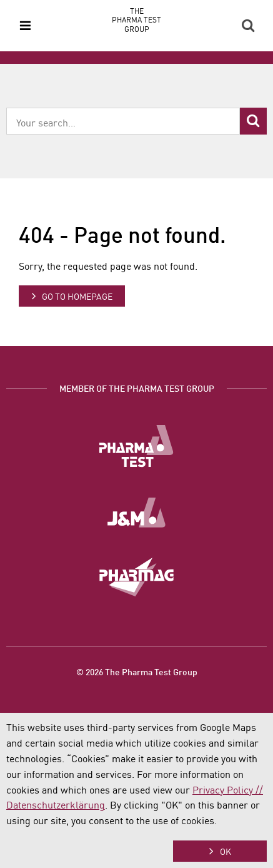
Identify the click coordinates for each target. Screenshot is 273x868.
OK (226, 851)
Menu (25, 26)
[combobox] (123, 121)
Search (248, 26)
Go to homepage (77, 296)
